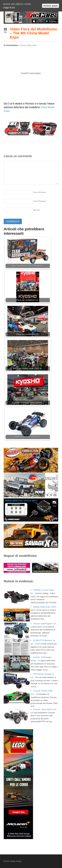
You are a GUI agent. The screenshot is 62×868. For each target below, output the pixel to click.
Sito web (36, 210)
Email (40, 201)
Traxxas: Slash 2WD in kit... (45, 709)
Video (34, 45)
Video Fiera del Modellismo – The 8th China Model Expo (33, 33)
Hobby (29, 45)
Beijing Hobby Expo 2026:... (45, 607)
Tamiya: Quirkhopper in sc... (46, 624)
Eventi (22, 45)
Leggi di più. (9, 7)
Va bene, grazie (51, 6)
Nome (40, 192)
